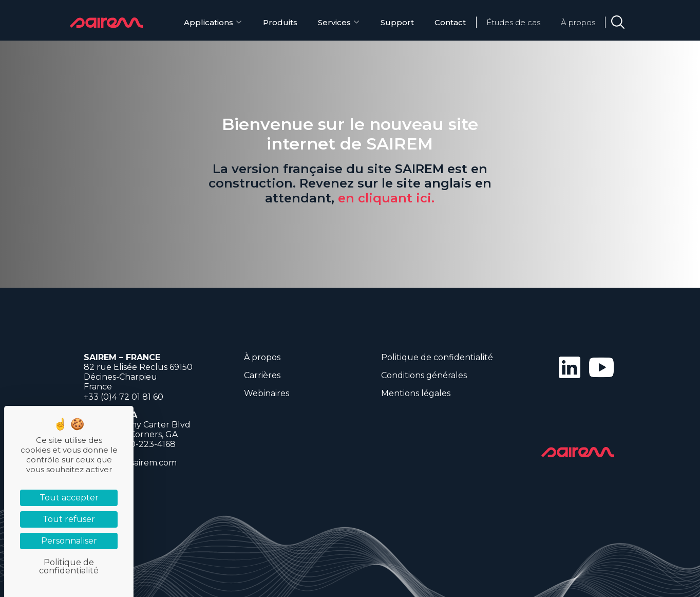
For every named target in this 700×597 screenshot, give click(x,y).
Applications (209, 22)
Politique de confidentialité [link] (69, 566)
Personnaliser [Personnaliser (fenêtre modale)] (69, 541)
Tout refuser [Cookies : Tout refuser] (69, 519)
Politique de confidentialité (437, 357)
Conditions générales (424, 375)
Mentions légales (416, 393)
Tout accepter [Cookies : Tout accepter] (69, 498)
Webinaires (267, 393)
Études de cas (513, 22)
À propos (578, 22)
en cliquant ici (385, 198)
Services (334, 22)
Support (397, 22)
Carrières (262, 375)
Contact (450, 22)
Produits (280, 22)
